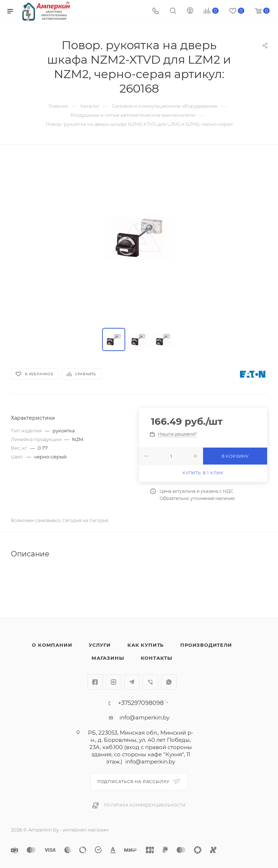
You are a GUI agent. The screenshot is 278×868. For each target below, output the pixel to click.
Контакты (157, 658)
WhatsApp (169, 682)
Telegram (132, 682)
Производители (206, 645)
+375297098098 (141, 703)
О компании (52, 645)
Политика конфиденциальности (145, 805)
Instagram (113, 682)
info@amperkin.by (144, 717)
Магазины (108, 658)
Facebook (95, 682)
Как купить (146, 645)
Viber (150, 682)
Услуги (100, 645)
